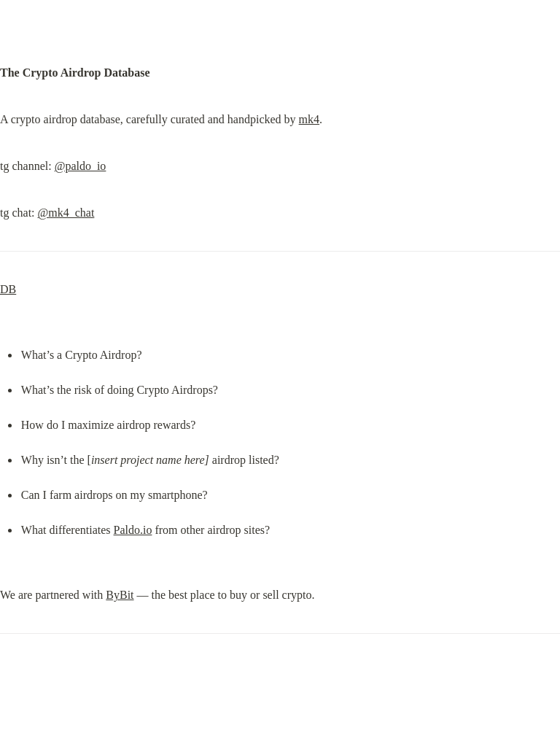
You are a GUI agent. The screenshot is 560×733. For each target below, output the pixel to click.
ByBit (120, 595)
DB (8, 289)
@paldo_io (81, 166)
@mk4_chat (66, 213)
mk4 (309, 119)
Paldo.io (133, 530)
